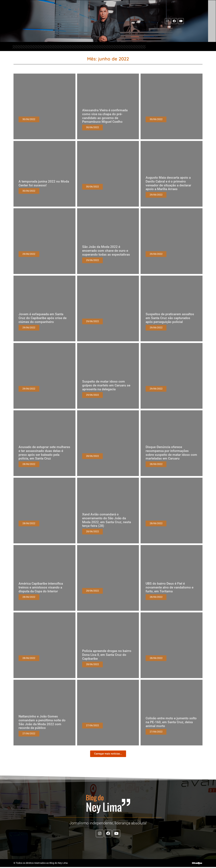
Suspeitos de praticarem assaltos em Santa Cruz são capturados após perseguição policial (170, 318)
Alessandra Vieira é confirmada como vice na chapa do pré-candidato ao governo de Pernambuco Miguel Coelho (105, 116)
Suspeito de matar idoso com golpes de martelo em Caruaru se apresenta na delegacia (106, 386)
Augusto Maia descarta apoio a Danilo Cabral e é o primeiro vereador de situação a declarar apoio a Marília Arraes (168, 183)
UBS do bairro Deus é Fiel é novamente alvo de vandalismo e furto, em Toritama (170, 588)
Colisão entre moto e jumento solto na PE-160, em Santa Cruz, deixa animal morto (171, 722)
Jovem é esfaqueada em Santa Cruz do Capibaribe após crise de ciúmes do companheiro (43, 318)
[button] (108, 754)
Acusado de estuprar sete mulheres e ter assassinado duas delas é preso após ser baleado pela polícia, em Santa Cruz (44, 453)
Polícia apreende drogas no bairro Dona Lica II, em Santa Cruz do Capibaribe (107, 655)
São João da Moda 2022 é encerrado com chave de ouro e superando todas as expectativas (106, 251)
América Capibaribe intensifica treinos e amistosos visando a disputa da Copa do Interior (41, 588)
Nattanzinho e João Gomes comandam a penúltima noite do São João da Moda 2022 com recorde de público (42, 722)
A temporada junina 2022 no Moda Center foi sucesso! (44, 183)
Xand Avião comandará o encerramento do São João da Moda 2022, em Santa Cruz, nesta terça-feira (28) (107, 520)
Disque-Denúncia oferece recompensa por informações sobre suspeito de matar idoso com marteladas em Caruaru (171, 453)
